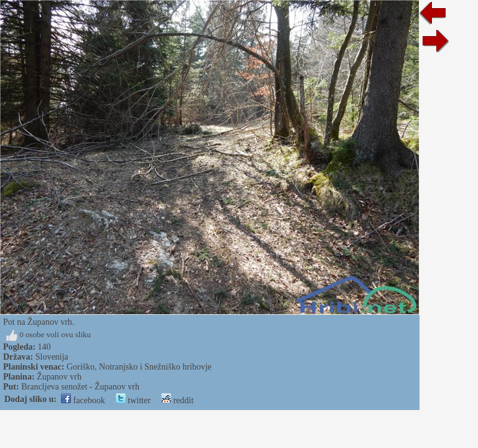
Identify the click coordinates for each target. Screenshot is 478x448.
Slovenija (52, 357)
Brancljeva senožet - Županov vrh (80, 387)
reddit (177, 400)
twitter (133, 400)
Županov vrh (59, 377)
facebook (83, 400)
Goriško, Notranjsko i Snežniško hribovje (139, 367)
